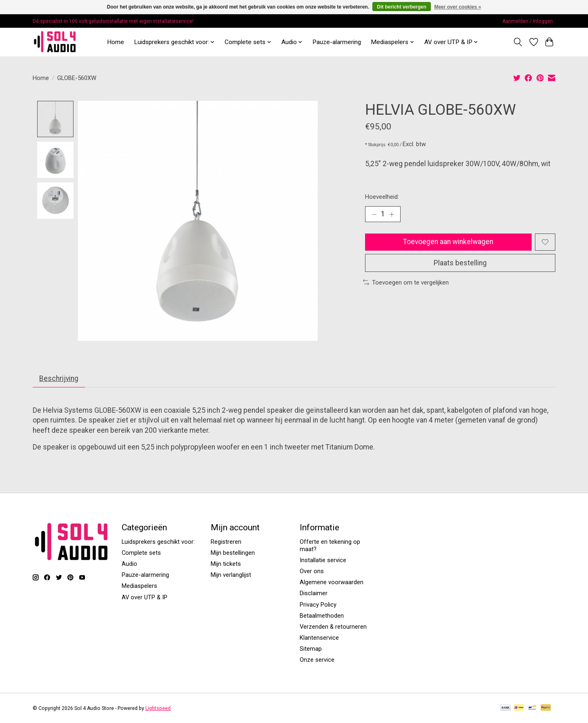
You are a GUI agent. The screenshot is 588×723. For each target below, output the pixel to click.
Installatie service (323, 561)
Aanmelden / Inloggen (528, 21)
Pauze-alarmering (337, 42)
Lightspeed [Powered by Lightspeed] (158, 709)
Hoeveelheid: (382, 197)
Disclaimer (314, 594)
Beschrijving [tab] (59, 379)
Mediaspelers (139, 586)
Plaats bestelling (460, 263)
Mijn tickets (226, 564)
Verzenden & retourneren (333, 627)
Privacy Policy (318, 605)
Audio (129, 564)
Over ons (312, 572)
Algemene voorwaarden (332, 583)
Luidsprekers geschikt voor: (158, 542)
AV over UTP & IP (145, 597)
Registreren (226, 542)
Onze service (317, 660)
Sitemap (311, 649)
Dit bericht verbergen (402, 7)
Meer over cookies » (458, 7)
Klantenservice (319, 638)
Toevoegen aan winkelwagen (448, 242)
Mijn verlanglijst (231, 575)
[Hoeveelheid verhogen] (392, 214)
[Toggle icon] (518, 42)
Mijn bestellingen (233, 553)
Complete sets (141, 553)
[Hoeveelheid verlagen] (374, 214)
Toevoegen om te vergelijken (406, 283)
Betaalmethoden (322, 616)
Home (116, 42)
